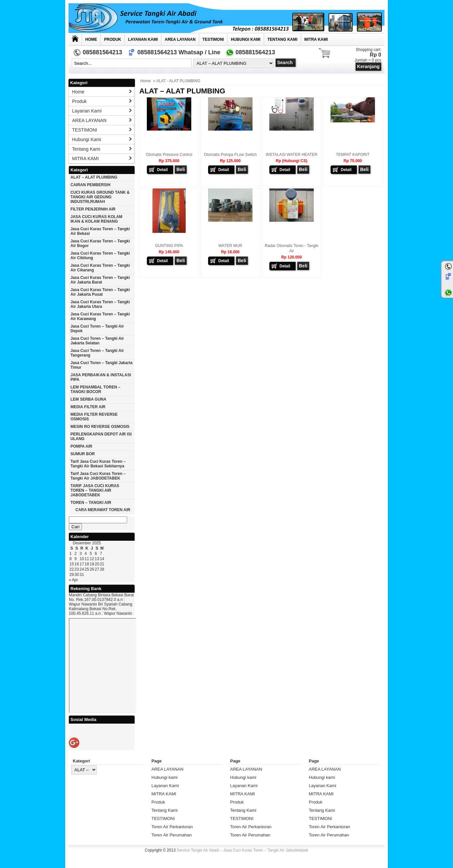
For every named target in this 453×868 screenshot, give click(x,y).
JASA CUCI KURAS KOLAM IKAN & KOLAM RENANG (96, 219)
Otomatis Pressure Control (169, 155)
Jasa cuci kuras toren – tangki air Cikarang (100, 268)
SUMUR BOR (83, 454)
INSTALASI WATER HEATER (292, 155)
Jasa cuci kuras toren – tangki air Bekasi (100, 231)
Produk (113, 39)
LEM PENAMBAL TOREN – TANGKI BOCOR (95, 389)
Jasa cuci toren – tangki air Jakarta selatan (97, 341)
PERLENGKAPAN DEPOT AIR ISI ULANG (101, 436)
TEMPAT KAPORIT (353, 155)
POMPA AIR (81, 446)
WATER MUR (230, 246)
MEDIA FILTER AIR (88, 407)
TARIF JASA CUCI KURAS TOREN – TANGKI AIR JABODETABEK (95, 490)
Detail (162, 170)
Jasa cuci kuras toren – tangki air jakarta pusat (100, 292)
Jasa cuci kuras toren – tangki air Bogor (100, 243)
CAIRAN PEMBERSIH (90, 185)
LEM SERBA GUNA (88, 399)
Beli (181, 169)
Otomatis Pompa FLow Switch (230, 155)
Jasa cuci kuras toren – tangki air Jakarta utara (100, 304)
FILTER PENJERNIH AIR (93, 209)
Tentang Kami (282, 39)
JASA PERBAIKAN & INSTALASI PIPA (101, 377)
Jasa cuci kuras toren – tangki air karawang (100, 316)
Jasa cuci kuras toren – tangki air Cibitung (100, 256)
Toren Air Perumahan (172, 835)
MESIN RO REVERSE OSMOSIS (100, 427)
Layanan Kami (143, 39)
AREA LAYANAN (180, 39)
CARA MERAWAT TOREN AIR (103, 510)
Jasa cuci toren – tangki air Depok (97, 329)
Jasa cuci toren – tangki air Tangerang (97, 353)
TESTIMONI (213, 39)
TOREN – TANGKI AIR (91, 503)
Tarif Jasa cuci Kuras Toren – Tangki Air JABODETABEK (98, 476)
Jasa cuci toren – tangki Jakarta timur (101, 365)
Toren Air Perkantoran (172, 827)
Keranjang (368, 66)
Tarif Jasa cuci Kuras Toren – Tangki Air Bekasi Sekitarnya (98, 464)
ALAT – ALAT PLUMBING (94, 177)
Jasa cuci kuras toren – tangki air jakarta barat (100, 280)
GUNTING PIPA (169, 246)
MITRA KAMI (316, 39)
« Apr (73, 580)
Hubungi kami (246, 39)
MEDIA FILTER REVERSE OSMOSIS (94, 417)
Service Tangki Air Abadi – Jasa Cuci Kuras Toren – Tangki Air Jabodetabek (243, 850)
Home (91, 39)
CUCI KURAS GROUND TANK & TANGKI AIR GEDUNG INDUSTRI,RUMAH (100, 197)
